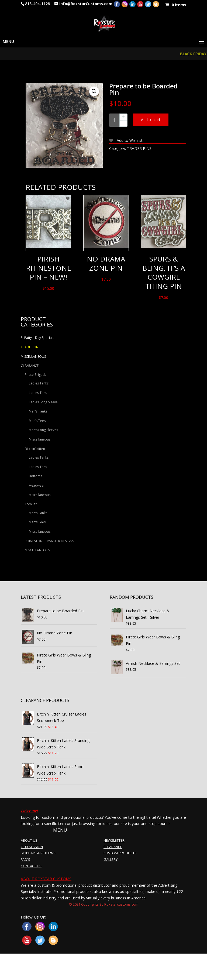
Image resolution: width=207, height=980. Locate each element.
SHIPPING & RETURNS (38, 853)
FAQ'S (25, 859)
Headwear (37, 485)
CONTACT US (31, 866)
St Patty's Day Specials (37, 338)
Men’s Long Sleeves (43, 430)
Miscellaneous (40, 439)
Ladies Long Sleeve (43, 402)
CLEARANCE (30, 366)
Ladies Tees (38, 393)
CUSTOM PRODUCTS (120, 853)
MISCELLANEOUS (33, 357)
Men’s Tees (37, 421)
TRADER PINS (139, 148)
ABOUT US (29, 840)
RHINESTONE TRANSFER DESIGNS (49, 541)
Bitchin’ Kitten (35, 449)
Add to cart (151, 120)
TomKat (31, 504)
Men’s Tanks (38, 411)
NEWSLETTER (114, 840)
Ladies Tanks (39, 383)
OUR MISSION (32, 847)
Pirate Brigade (36, 375)
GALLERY (111, 859)
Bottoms (35, 476)
